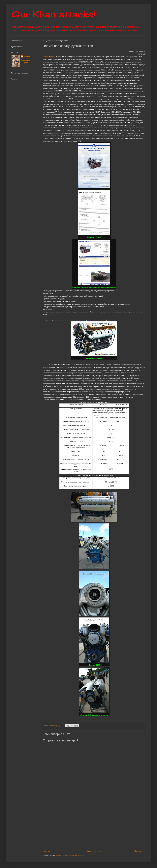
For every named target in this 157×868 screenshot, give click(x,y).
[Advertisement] (94, 827)
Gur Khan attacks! (53, 14)
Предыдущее (140, 851)
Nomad (27, 56)
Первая (45, 57)
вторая (53, 57)
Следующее (48, 851)
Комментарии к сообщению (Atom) (70, 855)
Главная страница (94, 851)
